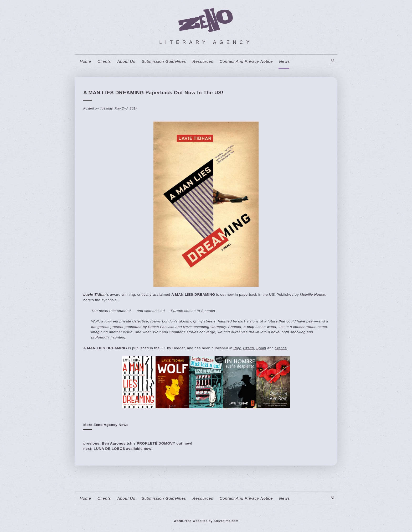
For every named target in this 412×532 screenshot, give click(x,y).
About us (126, 61)
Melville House (312, 294)
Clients (104, 61)
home (85, 61)
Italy (237, 348)
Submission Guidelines (164, 61)
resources (203, 61)
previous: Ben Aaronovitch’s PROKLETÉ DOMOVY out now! (138, 443)
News (284, 61)
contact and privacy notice (246, 61)
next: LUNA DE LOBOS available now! (118, 449)
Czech (248, 348)
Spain (261, 348)
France (281, 348)
